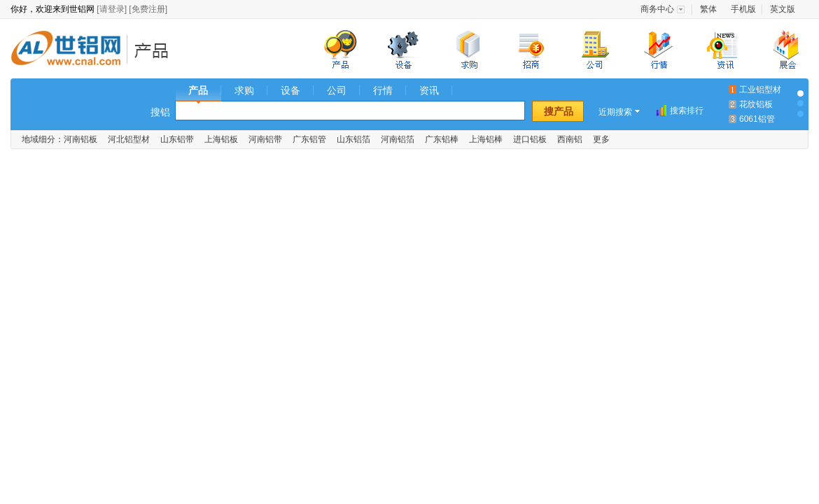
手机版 (743, 9)
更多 (601, 139)
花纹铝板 (756, 104)
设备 (290, 90)
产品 (198, 90)
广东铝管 (309, 139)
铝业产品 (156, 50)
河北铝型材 (129, 139)
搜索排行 (687, 111)
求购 (244, 90)
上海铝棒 (486, 139)
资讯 (429, 90)
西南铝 (570, 139)
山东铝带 (177, 139)
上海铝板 (221, 139)
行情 (383, 90)
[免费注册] (148, 9)
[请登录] (112, 9)
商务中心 (657, 9)
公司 (337, 90)
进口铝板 (530, 139)
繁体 (708, 9)
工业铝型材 (760, 90)
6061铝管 (757, 119)
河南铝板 (80, 139)
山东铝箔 (353, 139)
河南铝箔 (398, 139)
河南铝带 (265, 139)
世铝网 (70, 50)
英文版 (783, 9)
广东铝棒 (442, 139)
